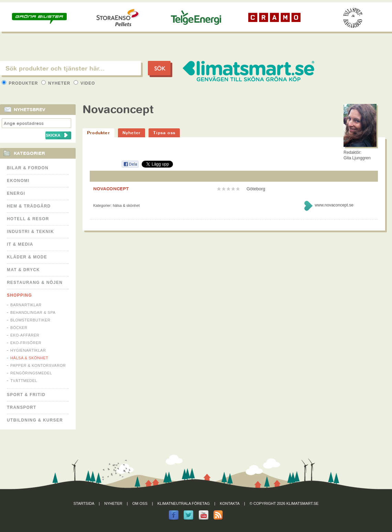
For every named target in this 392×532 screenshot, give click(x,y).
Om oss (140, 503)
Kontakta (230, 503)
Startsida (84, 503)
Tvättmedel (24, 381)
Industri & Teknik (30, 232)
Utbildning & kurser (35, 420)
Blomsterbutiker (30, 320)
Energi (16, 193)
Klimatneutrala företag (184, 503)
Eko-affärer (25, 335)
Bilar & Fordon (28, 168)
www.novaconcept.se (334, 205)
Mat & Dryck (23, 270)
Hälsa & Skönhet (29, 358)
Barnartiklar (26, 305)
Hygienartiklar (28, 350)
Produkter (21, 83)
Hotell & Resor (28, 219)
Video (84, 83)
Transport (21, 407)
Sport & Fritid (26, 395)
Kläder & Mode (27, 257)
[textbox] (70, 68)
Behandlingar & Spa (33, 312)
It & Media (20, 244)
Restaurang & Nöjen (35, 283)
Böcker (19, 328)
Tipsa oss (164, 133)
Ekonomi (18, 181)
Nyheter (57, 83)
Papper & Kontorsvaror (38, 365)
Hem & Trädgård (29, 206)
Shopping (19, 295)
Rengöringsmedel (31, 373)
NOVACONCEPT (111, 189)
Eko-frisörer (26, 343)
